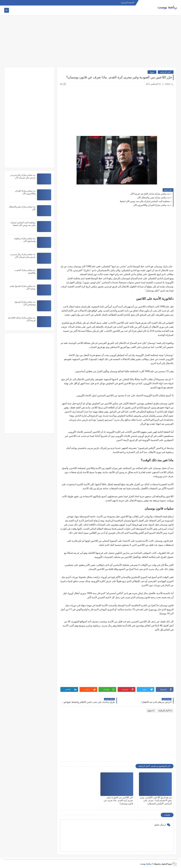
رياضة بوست (167, 7)
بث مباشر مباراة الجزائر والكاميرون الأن (152, 205)
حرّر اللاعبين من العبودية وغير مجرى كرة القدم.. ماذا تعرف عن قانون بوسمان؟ (118, 800)
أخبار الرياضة (166, 72)
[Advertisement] (90, 43)
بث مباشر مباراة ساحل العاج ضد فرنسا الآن (150, 194)
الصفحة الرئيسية (128, 3)
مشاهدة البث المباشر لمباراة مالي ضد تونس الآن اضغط (145, 201)
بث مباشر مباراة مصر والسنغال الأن (154, 198)
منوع (152, 72)
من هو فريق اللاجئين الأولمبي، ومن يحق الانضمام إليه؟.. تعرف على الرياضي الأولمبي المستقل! (156, 800)
